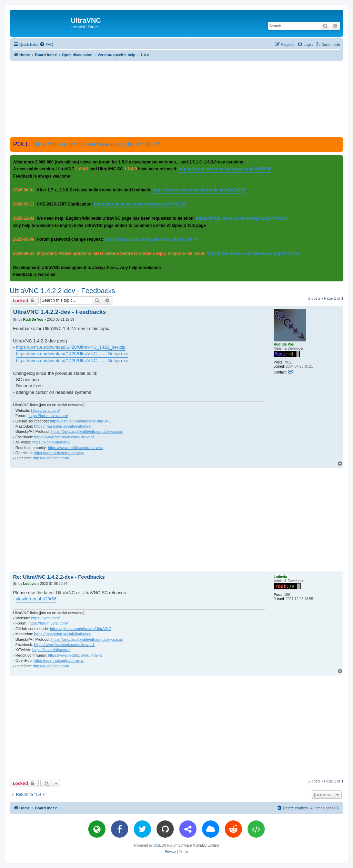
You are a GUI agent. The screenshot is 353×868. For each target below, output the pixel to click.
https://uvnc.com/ (45, 410)
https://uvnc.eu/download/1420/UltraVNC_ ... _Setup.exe (72, 354)
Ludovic (280, 577)
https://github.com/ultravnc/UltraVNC (81, 421)
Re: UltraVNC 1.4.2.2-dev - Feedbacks (59, 577)
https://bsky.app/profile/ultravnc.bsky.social (87, 431)
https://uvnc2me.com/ (51, 458)
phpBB (159, 845)
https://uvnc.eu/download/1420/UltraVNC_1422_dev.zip (71, 347)
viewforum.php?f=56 (36, 599)
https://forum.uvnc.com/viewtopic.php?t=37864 (253, 253)
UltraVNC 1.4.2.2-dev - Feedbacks (62, 291)
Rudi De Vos (284, 344)
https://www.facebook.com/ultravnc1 (64, 437)
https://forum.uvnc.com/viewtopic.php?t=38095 (225, 169)
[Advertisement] (176, 99)
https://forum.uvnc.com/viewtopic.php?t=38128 (97, 144)
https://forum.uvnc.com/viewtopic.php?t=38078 (151, 239)
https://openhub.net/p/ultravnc (59, 453)
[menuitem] (46, 44)
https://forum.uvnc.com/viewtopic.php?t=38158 (199, 190)
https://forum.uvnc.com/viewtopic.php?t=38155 (140, 204)
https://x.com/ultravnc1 (51, 442)
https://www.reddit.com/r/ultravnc (75, 448)
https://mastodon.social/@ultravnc (63, 426)
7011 (288, 362)
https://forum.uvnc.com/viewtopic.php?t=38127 (242, 218)
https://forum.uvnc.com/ (48, 416)
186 (287, 595)
